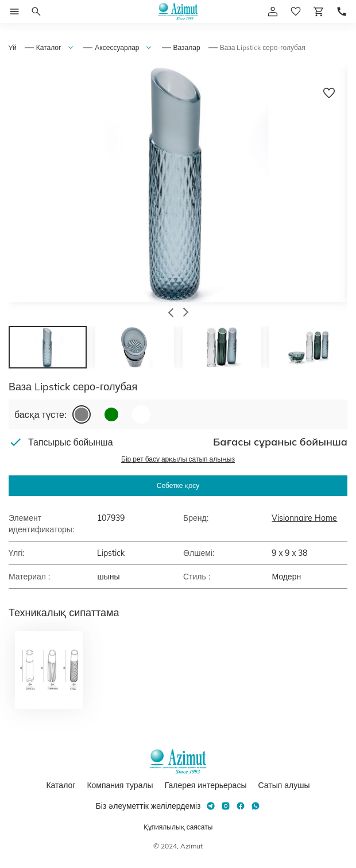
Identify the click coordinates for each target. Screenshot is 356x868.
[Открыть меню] (14, 11)
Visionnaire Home (304, 518)
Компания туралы (120, 785)
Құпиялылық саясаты (178, 827)
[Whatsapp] (256, 806)
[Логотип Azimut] (178, 11)
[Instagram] (226, 806)
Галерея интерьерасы (206, 785)
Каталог (49, 47)
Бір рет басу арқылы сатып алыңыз (178, 459)
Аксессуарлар (117, 47)
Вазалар (187, 47)
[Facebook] (241, 806)
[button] (171, 314)
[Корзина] (319, 11)
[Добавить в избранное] (329, 93)
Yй (13, 47)
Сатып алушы (284, 785)
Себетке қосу (178, 485)
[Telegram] (211, 806)
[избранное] (296, 11)
